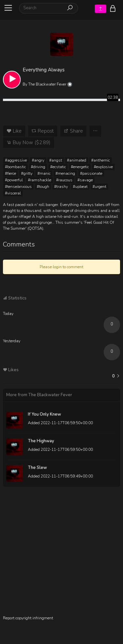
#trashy (61, 187)
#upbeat (80, 187)
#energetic (80, 167)
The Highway (41, 441)
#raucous (64, 180)
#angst (56, 160)
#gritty (27, 173)
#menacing (65, 173)
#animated (77, 160)
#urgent (99, 187)
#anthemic (101, 160)
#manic (44, 173)
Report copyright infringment (28, 618)
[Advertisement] (61, 553)
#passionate (91, 173)
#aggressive (16, 160)
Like (14, 131)
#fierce (10, 173)
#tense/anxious (18, 187)
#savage (85, 180)
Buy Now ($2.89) (29, 142)
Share (73, 131)
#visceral (13, 193)
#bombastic (15, 167)
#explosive (103, 167)
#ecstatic (58, 167)
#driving (38, 167)
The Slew (37, 468)
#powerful (14, 180)
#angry (38, 160)
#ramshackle (40, 180)
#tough (43, 187)
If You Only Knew (44, 414)
